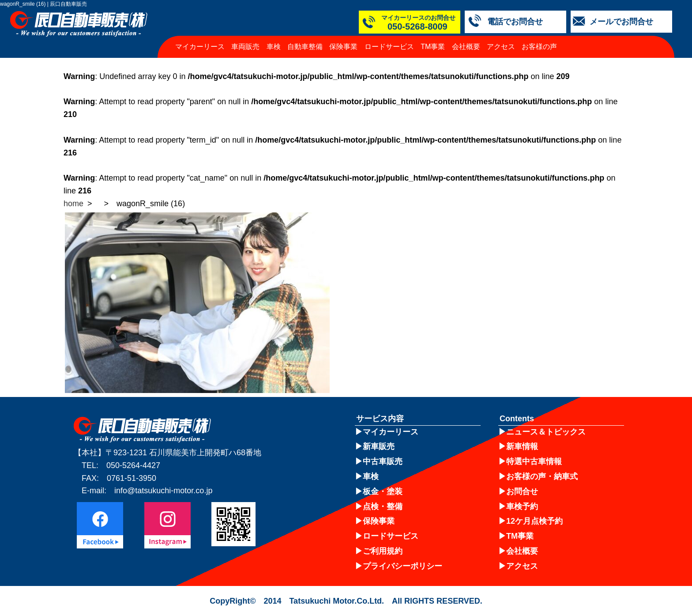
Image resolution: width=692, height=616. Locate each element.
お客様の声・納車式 (542, 476)
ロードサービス (389, 47)
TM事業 (433, 47)
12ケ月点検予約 (534, 521)
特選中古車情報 (534, 461)
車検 (274, 47)
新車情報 (522, 446)
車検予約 (522, 506)
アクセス (501, 47)
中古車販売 (383, 461)
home (73, 204)
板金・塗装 (383, 491)
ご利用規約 (383, 551)
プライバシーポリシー (402, 566)
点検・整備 (383, 506)
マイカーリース (200, 47)
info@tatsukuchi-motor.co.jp (163, 491)
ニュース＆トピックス (546, 432)
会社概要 (466, 47)
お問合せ (522, 491)
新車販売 (379, 446)
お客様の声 (539, 47)
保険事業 (343, 47)
